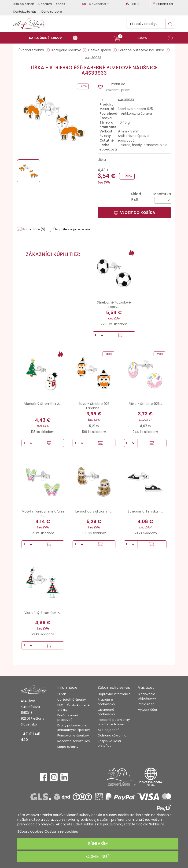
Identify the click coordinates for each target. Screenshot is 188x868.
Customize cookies (61, 831)
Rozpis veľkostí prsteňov (109, 743)
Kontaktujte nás (25, 12)
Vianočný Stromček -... (43, 613)
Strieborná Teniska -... (145, 511)
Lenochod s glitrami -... (94, 511)
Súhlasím (98, 844)
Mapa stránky (68, 747)
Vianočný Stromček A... (43, 404)
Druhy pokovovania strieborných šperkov (74, 728)
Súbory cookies (30, 831)
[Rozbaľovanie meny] (133, 4)
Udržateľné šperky (72, 700)
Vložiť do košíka (134, 213)
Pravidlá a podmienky (106, 702)
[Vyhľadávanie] (151, 24)
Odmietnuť (98, 856)
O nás (61, 4)
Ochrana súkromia (112, 735)
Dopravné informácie (114, 694)
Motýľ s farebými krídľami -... (43, 514)
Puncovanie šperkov (73, 735)
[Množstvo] (163, 200)
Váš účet (146, 687)
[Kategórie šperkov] (48, 38)
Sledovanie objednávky (147, 696)
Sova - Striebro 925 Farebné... (94, 406)
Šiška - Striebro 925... (145, 404)
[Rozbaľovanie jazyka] (97, 4)
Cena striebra (52, 12)
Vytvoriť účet (147, 710)
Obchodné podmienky (106, 712)
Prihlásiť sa (146, 704)
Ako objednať (24, 4)
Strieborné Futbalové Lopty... (114, 305)
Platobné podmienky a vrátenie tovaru (114, 722)
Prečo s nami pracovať (68, 718)
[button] (143, 38)
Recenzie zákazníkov (74, 741)
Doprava (45, 4)
